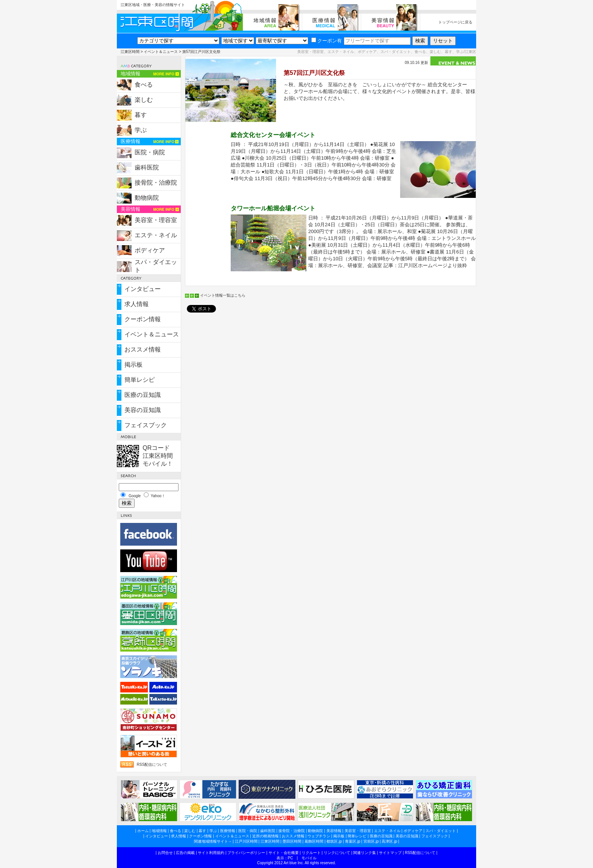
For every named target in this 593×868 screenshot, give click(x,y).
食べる (144, 85)
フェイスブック (146, 425)
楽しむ (144, 100)
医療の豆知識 (143, 395)
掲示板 (134, 365)
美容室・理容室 (156, 220)
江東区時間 (130, 52)
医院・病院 (150, 152)
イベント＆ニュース (161, 52)
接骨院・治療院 (156, 183)
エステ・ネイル (156, 235)
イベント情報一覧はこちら (223, 295)
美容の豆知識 (143, 410)
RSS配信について (152, 765)
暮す (141, 115)
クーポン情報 (143, 319)
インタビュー (143, 289)
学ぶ (141, 130)
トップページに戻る (455, 22)
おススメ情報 (143, 349)
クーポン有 (327, 41)
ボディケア (150, 250)
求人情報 (137, 304)
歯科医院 (147, 167)
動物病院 (147, 198)
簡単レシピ (140, 380)
